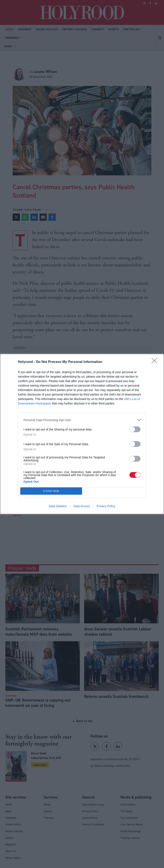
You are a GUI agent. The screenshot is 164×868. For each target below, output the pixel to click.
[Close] (156, 362)
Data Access (82, 506)
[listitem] (82, 420)
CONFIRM (51, 491)
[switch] (135, 429)
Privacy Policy (106, 506)
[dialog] (82, 434)
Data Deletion (58, 506)
